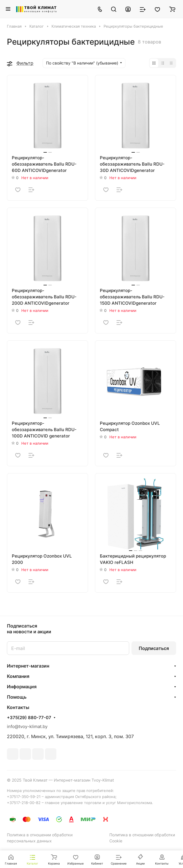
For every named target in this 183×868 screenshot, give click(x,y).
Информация (22, 687)
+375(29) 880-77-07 (29, 718)
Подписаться (154, 648)
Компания (18, 676)
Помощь (17, 697)
